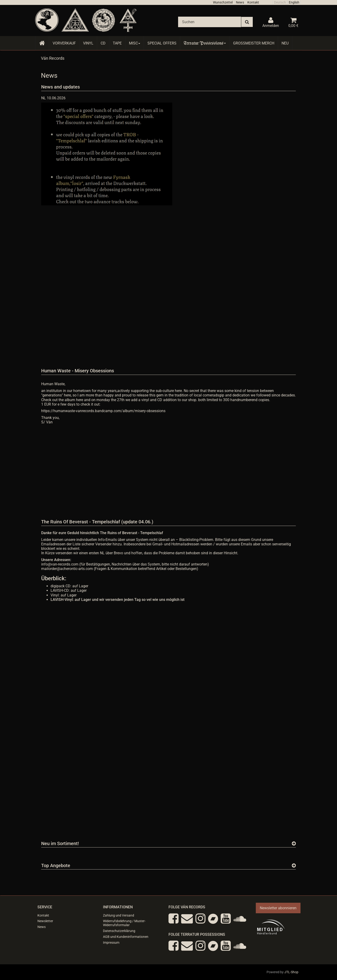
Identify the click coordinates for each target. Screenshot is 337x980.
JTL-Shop (291, 972)
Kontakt (253, 2)
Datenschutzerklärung (119, 931)
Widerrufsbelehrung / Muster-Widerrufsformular (124, 923)
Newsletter (45, 921)
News (240, 2)
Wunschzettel (223, 2)
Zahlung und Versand (119, 915)
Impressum (111, 943)
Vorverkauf (64, 43)
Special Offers (162, 43)
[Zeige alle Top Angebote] (294, 865)
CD (103, 43)
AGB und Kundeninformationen (126, 937)
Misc (135, 43)
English (294, 2)
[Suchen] (210, 22)
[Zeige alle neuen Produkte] (294, 843)
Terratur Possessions (205, 43)
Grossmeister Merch (254, 43)
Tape (117, 43)
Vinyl (88, 43)
